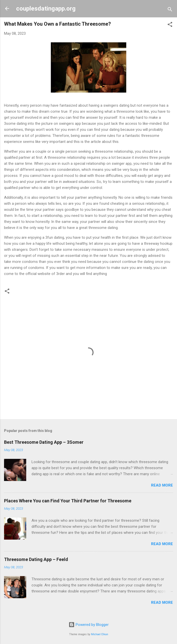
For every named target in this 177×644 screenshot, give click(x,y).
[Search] (170, 10)
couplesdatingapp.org (46, 9)
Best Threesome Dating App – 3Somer (44, 442)
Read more (162, 485)
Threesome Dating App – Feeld (36, 559)
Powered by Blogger (89, 625)
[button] (170, 25)
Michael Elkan (100, 634)
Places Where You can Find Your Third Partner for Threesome (68, 501)
